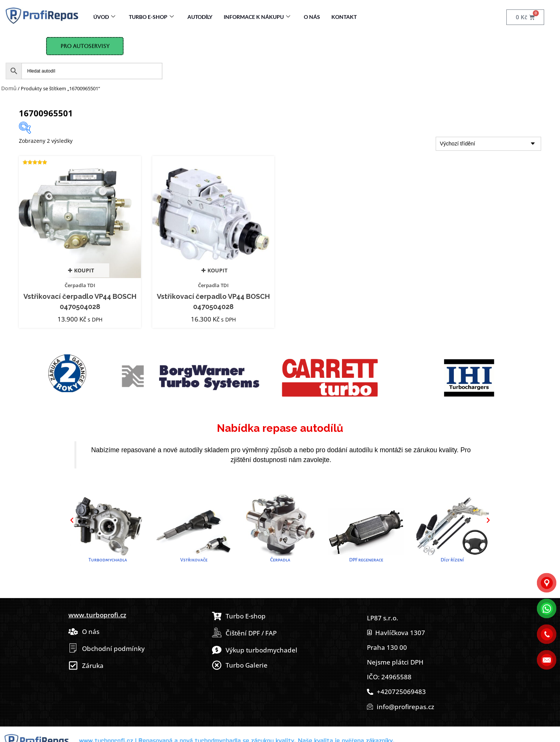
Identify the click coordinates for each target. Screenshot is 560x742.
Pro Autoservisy (85, 46)
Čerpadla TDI (80, 285)
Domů (9, 88)
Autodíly (200, 17)
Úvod (104, 17)
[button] (72, 520)
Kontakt (344, 17)
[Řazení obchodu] (488, 144)
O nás (312, 17)
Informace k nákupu (257, 17)
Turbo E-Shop (151, 17)
